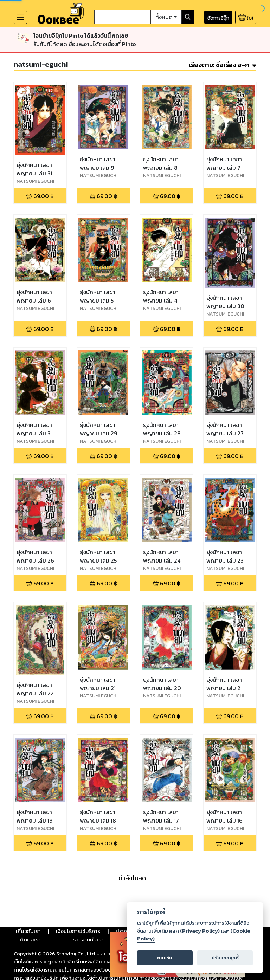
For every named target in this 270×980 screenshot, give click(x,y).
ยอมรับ (165, 958)
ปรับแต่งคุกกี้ (225, 958)
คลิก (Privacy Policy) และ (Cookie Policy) (194, 935)
